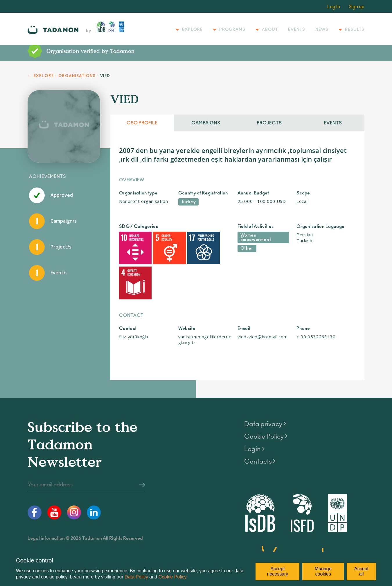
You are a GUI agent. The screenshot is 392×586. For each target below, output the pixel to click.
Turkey (189, 202)
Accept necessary (277, 571)
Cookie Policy (172, 577)
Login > (254, 407)
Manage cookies (323, 571)
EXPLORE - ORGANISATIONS (65, 76)
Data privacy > (265, 382)
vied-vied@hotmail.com (263, 294)
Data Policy (136, 577)
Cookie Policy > (266, 394)
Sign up (357, 7)
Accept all (361, 571)
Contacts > (260, 419)
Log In (334, 7)
